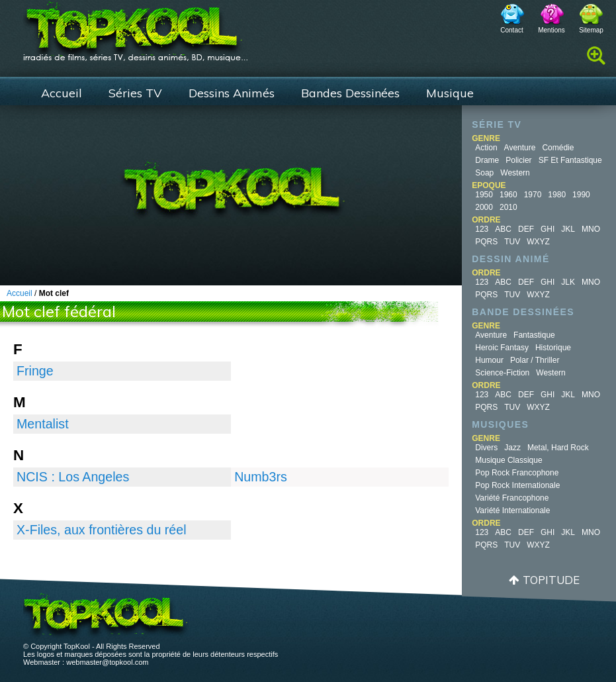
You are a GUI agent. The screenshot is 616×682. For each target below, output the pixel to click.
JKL (568, 229)
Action (486, 148)
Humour (489, 360)
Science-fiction (502, 373)
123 (482, 229)
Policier (518, 160)
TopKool (136, 27)
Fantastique (534, 335)
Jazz (512, 448)
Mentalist (43, 424)
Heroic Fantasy (502, 348)
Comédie (558, 148)
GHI (548, 229)
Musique (450, 93)
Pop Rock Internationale (517, 485)
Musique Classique (508, 460)
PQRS (486, 242)
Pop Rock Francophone (517, 473)
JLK (568, 282)
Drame (487, 160)
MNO (591, 229)
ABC (503, 229)
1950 (484, 195)
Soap (484, 173)
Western (515, 173)
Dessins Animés (232, 93)
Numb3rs (261, 477)
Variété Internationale (512, 511)
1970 (533, 195)
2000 (484, 207)
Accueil (62, 93)
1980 (557, 195)
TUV (512, 242)
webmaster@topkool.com (107, 662)
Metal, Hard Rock (558, 448)
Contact (511, 30)
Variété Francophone (512, 498)
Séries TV (135, 93)
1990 (581, 195)
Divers (486, 448)
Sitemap (591, 30)
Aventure (520, 148)
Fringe (35, 371)
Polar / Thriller (535, 360)
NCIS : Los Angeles (73, 477)
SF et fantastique (570, 160)
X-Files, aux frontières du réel (102, 530)
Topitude (551, 580)
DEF (526, 229)
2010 (508, 207)
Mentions (551, 30)
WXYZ (538, 242)
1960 (508, 195)
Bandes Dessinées (350, 93)
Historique (553, 348)
